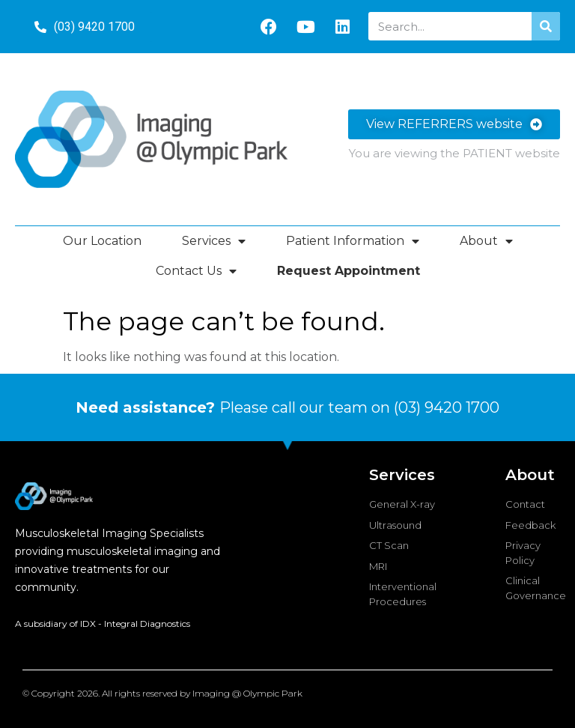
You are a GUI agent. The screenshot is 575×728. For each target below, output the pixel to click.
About (486, 241)
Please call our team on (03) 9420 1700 (287, 407)
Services (214, 241)
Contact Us (196, 271)
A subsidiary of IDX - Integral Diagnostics (103, 624)
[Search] (546, 26)
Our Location (102, 241)
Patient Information (353, 241)
